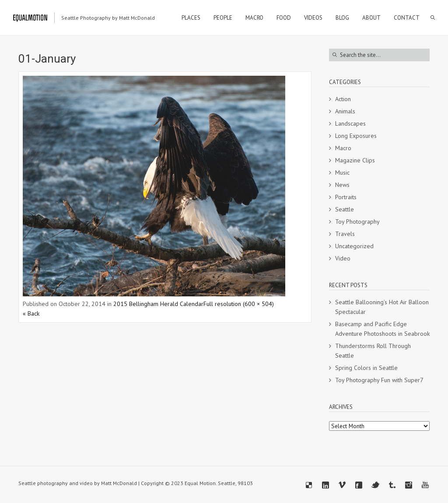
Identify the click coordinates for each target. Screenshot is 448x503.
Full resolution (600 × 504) (239, 304)
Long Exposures (356, 136)
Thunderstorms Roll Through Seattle (373, 351)
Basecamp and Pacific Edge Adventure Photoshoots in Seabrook (382, 329)
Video (343, 258)
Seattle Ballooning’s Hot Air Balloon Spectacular (382, 307)
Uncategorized (354, 246)
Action (343, 99)
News (342, 185)
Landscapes (350, 123)
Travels (345, 234)
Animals (345, 111)
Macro (343, 148)
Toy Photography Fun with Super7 (379, 380)
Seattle (345, 209)
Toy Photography (357, 222)
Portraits (346, 197)
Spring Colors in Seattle (366, 368)
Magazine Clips (355, 160)
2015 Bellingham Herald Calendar (158, 304)
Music (342, 172)
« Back (31, 313)
